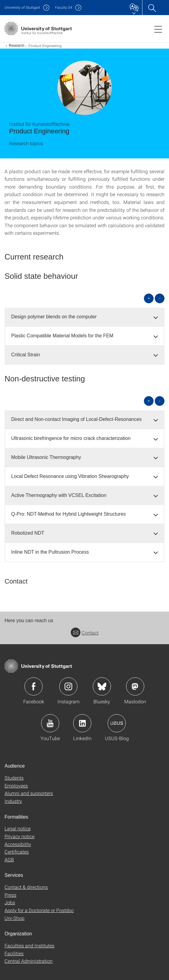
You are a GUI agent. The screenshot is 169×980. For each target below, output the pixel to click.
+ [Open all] (149, 298)
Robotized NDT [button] (28, 533)
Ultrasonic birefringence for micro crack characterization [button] (71, 438)
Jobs (10, 902)
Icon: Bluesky (102, 686)
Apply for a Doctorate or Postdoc (39, 910)
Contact (85, 633)
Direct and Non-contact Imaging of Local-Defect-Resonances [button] (76, 419)
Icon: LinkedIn (82, 723)
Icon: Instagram (68, 686)
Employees (16, 786)
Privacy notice (19, 836)
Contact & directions (26, 887)
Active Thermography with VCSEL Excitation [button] (59, 495)
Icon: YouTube (50, 723)
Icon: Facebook (34, 686)
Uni (22, 7)
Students (14, 778)
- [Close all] (160, 298)
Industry (13, 801)
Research (16, 46)
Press (10, 895)
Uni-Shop (15, 918)
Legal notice (18, 828)
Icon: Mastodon (135, 686)
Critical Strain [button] (26, 355)
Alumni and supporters (29, 793)
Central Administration (29, 961)
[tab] (84, 317)
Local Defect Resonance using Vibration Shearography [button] (70, 476)
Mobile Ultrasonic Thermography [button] (46, 457)
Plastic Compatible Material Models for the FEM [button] (62, 336)
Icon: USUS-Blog (117, 723)
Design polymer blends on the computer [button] (54, 317)
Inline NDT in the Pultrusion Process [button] (50, 552)
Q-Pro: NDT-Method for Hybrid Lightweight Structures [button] (68, 514)
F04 (64, 7)
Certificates (17, 852)
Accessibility (18, 844)
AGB (9, 859)
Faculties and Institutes (29, 945)
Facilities (14, 953)
